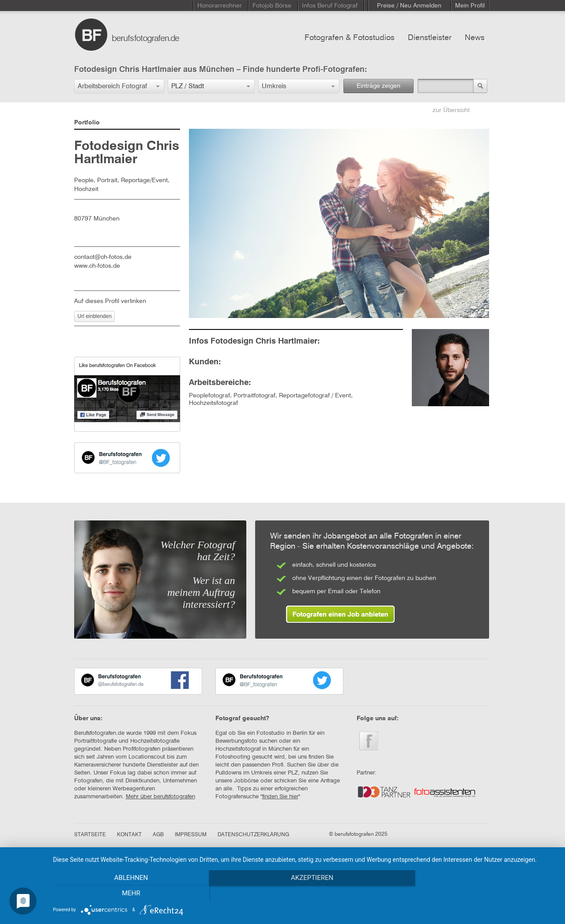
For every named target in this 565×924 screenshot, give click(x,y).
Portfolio (87, 123)
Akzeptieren (305, 894)
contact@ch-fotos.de (103, 257)
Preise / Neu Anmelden (409, 6)
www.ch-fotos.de (97, 266)
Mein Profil (470, 6)
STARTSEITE (90, 835)
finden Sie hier (280, 797)
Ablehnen (128, 894)
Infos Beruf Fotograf (330, 6)
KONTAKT (129, 835)
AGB (158, 835)
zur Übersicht (451, 110)
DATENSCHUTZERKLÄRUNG (253, 835)
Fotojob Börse (272, 6)
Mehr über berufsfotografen (160, 797)
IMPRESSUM (191, 835)
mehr (481, 894)
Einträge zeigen (379, 86)
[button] (119, 86)
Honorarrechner (220, 6)
